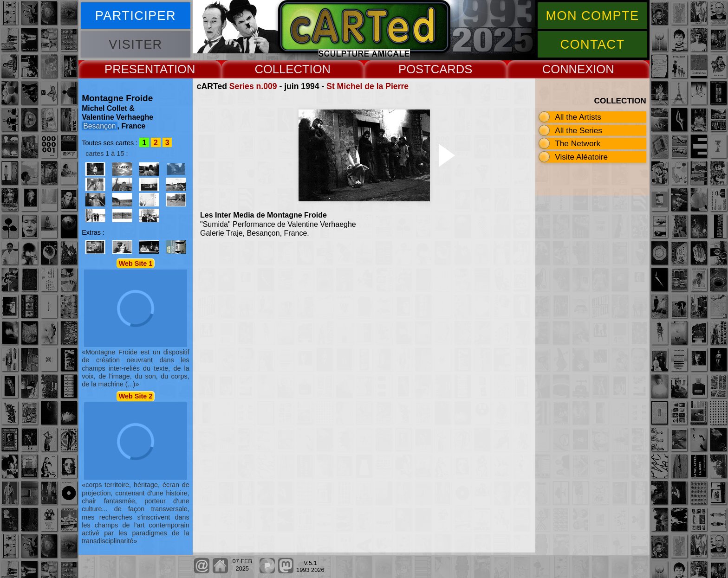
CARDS (452, 69)
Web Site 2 (136, 396)
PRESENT (132, 69)
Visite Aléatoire (581, 157)
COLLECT (282, 69)
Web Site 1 (136, 263)
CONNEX (568, 69)
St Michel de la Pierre (367, 86)
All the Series (578, 130)
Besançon (99, 126)
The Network (578, 143)
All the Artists (578, 117)
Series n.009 (253, 86)
